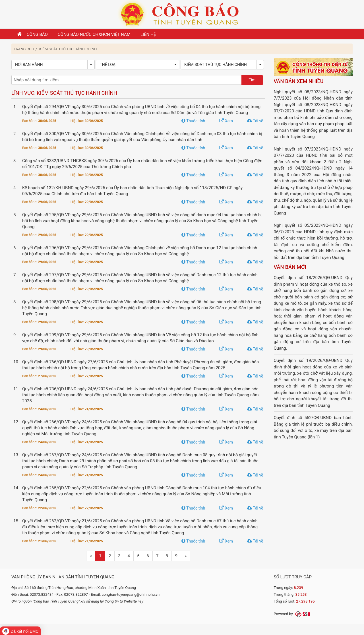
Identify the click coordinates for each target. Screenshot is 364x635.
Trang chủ (24, 49)
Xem (226, 121)
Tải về (255, 121)
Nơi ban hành (29, 65)
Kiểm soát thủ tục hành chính (68, 49)
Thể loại (108, 65)
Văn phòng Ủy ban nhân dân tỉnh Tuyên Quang (63, 577)
